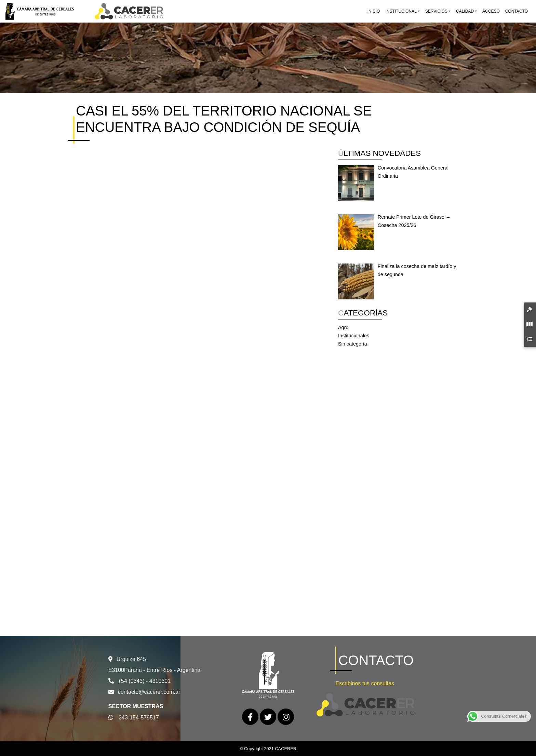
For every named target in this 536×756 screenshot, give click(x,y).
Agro (343, 327)
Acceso (491, 11)
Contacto (517, 11)
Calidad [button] (465, 11)
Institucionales (354, 336)
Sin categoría (353, 344)
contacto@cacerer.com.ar (149, 692)
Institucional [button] (401, 11)
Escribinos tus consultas (365, 683)
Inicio (374, 11)
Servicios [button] (436, 11)
